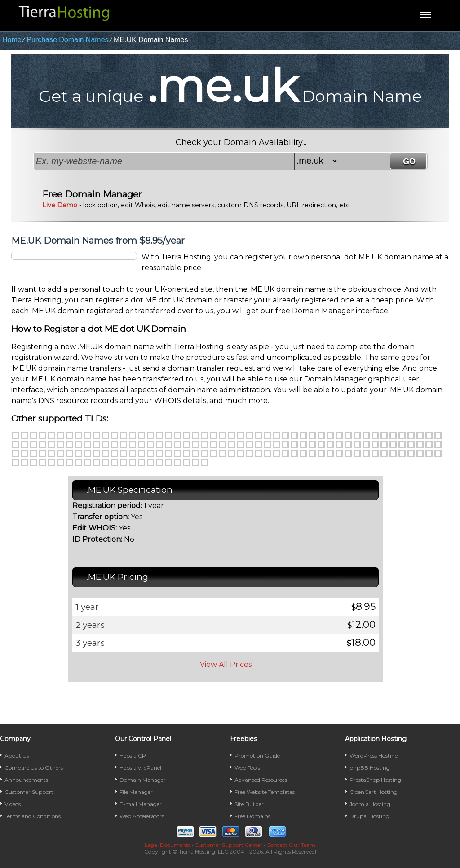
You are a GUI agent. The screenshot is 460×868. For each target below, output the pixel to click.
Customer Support (29, 792)
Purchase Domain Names (67, 40)
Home (12, 40)
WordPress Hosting (374, 756)
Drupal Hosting (369, 816)
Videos (13, 804)
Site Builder (249, 804)
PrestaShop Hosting (375, 780)
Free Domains (252, 816)
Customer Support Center (228, 845)
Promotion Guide (257, 756)
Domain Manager (143, 780)
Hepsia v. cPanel (140, 768)
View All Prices (226, 664)
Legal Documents (168, 845)
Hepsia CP (133, 756)
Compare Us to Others (34, 768)
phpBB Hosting (370, 768)
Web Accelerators (142, 816)
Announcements (26, 780)
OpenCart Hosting (374, 792)
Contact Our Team (291, 845)
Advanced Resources (261, 780)
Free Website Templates (265, 792)
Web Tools (247, 768)
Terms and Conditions (33, 816)
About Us (17, 756)
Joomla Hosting (370, 804)
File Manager (136, 792)
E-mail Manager (141, 804)
